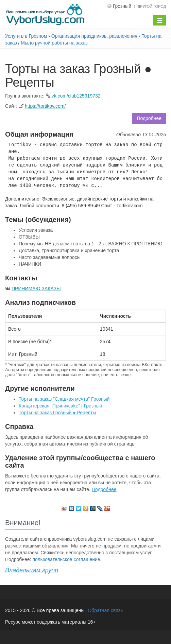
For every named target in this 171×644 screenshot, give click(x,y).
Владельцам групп (32, 570)
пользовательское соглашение (66, 559)
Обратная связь (105, 610)
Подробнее (149, 118)
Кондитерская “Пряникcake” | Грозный (61, 406)
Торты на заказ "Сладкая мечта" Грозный (64, 399)
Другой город (152, 6)
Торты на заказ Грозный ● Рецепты (57, 413)
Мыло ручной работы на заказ (54, 43)
